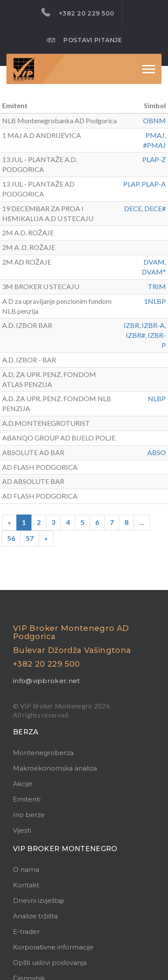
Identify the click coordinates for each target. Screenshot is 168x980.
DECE (133, 208)
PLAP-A (154, 184)
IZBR (131, 325)
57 (30, 538)
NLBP (157, 398)
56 (11, 538)
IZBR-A (153, 325)
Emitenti (27, 799)
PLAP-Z (154, 159)
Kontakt (26, 885)
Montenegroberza (43, 753)
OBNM (154, 120)
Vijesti (22, 830)
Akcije (23, 784)
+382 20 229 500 (78, 12)
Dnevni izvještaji (38, 900)
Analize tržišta (35, 916)
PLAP (131, 184)
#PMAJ (154, 145)
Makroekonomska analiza (55, 768)
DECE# (155, 208)
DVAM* (154, 272)
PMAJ (155, 135)
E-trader (26, 932)
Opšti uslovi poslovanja (50, 963)
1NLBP (155, 301)
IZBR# (135, 335)
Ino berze (29, 815)
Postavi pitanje (84, 40)
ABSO (157, 452)
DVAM (154, 262)
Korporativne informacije (53, 947)
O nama (26, 869)
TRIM (157, 286)
